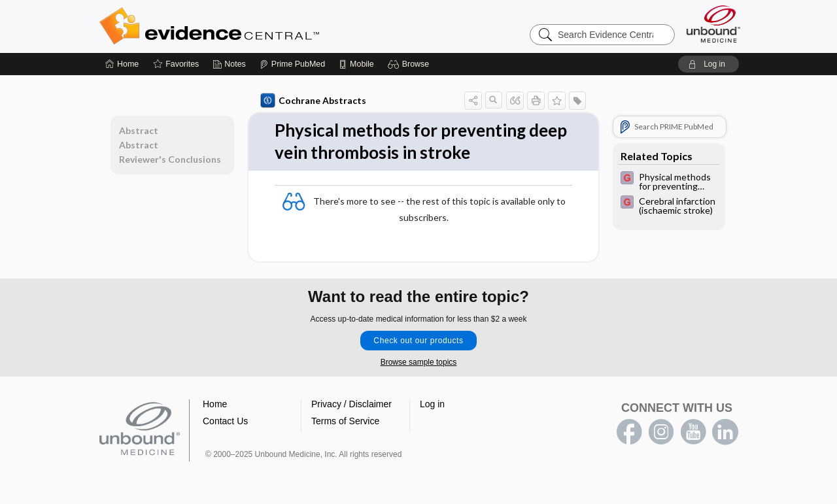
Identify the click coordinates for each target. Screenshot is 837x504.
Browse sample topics (419, 362)
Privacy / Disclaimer (351, 404)
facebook (629, 432)
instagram (661, 432)
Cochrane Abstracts (313, 101)
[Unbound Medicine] (713, 24)
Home (215, 404)
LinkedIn (725, 432)
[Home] (122, 64)
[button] (410, 64)
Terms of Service (345, 421)
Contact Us (225, 421)
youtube (693, 432)
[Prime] (292, 64)
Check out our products (418, 341)
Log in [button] (432, 404)
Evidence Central (262, 26)
